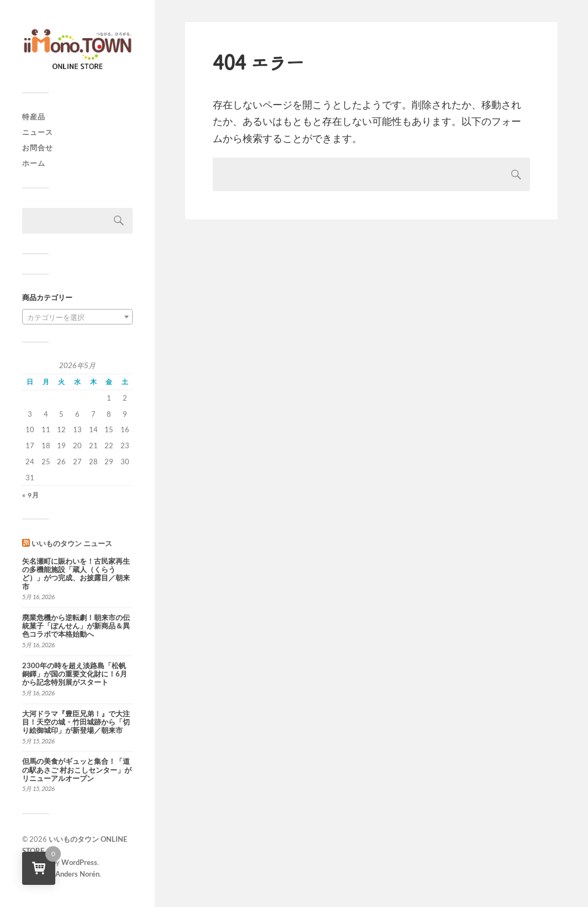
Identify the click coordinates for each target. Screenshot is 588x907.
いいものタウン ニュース (72, 543)
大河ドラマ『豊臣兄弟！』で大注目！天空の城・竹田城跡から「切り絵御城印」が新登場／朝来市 (76, 722)
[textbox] (77, 317)
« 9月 (31, 495)
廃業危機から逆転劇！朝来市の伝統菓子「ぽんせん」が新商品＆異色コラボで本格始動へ (76, 626)
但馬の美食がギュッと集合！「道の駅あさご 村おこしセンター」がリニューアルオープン (77, 770)
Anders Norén (77, 874)
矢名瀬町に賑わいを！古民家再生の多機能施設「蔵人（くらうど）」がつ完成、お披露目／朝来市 (76, 574)
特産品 (34, 117)
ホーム (34, 163)
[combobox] (77, 317)
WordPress (79, 862)
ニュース (38, 132)
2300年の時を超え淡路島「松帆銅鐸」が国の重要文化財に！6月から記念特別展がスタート (75, 674)
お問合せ (38, 148)
